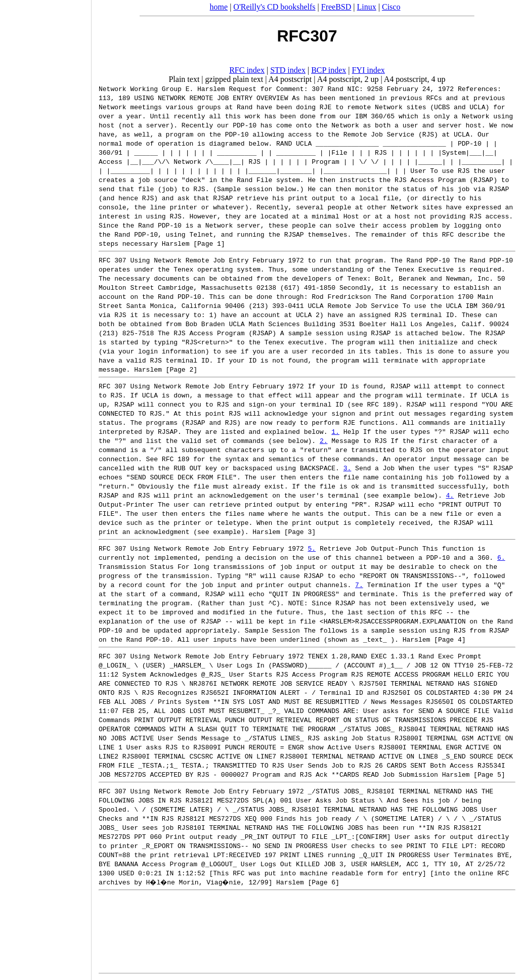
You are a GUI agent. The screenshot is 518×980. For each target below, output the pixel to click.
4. (450, 495)
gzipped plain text (234, 79)
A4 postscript (290, 79)
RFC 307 (113, 260)
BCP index (329, 70)
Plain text (184, 79)
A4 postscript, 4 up (415, 79)
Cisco (391, 7)
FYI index (369, 70)
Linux (367, 7)
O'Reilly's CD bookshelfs (274, 7)
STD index (288, 70)
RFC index (247, 70)
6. (501, 557)
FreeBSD (336, 7)
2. (324, 440)
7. (359, 585)
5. (312, 548)
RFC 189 (381, 404)
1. (335, 431)
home (219, 7)
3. (348, 468)
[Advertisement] (46, 486)
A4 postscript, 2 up (348, 79)
